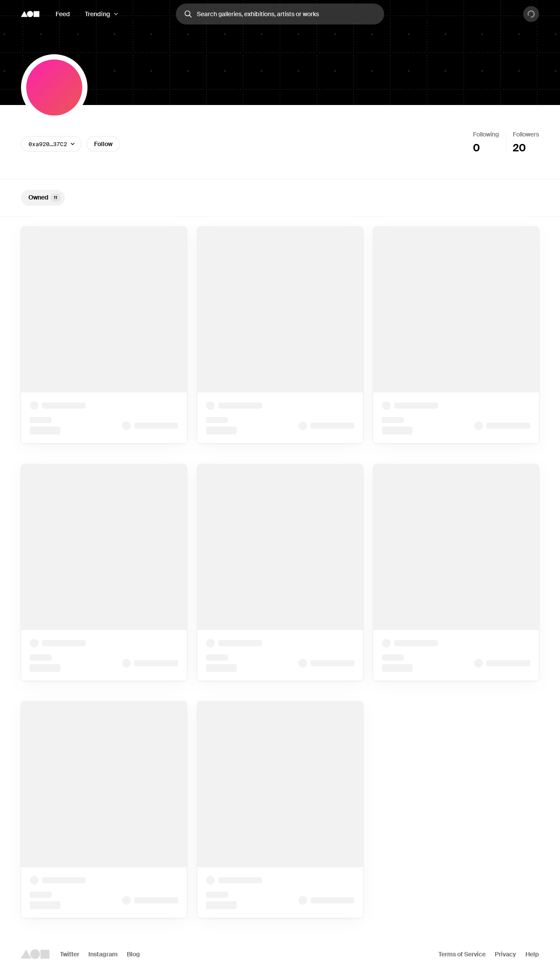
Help (532, 954)
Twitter (70, 954)
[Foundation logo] (30, 14)
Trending (98, 14)
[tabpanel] (280, 572)
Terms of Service (462, 954)
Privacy (506, 954)
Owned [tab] (45, 198)
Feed (63, 14)
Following (486, 134)
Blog (133, 954)
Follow (103, 144)
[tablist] (280, 198)
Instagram (103, 954)
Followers (526, 134)
